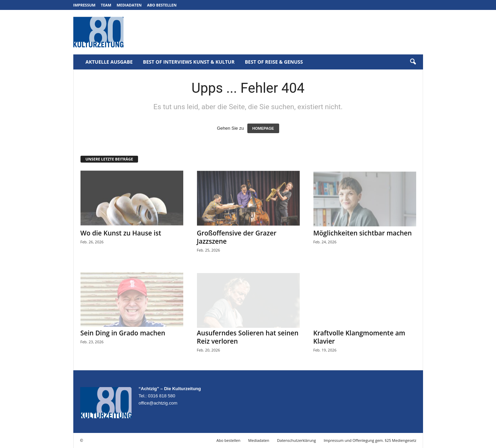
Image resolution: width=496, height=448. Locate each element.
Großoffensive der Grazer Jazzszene (237, 237)
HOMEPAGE (263, 128)
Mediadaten (129, 5)
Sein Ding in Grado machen (123, 333)
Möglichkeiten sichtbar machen (363, 233)
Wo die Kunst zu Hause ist (121, 233)
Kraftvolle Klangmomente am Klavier (359, 337)
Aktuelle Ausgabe (109, 62)
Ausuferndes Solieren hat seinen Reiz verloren (248, 337)
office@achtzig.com (158, 403)
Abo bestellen (162, 5)
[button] (413, 62)
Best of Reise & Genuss (274, 62)
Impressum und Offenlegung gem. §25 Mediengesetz (370, 440)
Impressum (84, 5)
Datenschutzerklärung (296, 440)
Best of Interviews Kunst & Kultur (189, 62)
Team (106, 5)
